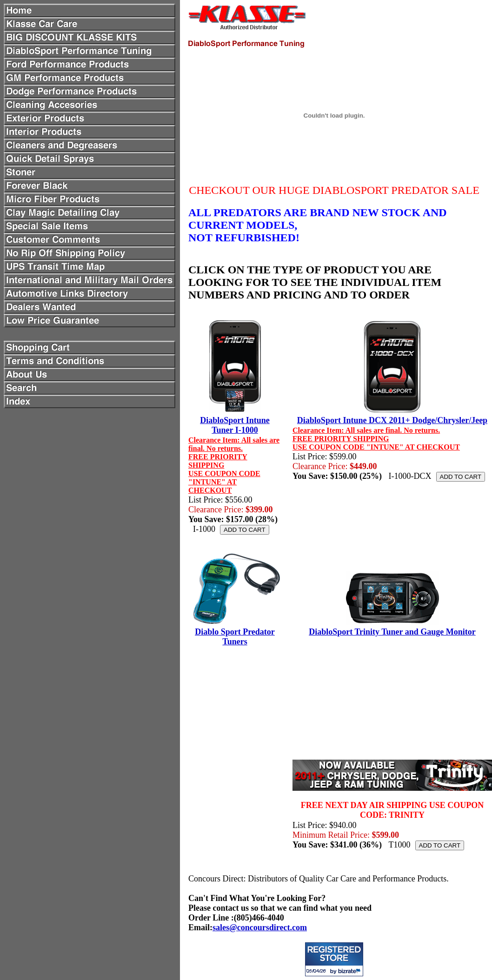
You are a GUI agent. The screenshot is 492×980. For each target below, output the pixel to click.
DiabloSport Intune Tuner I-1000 (235, 425)
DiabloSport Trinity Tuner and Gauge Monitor (392, 632)
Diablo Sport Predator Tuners (235, 637)
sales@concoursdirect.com (260, 927)
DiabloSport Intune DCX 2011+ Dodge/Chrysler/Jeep (392, 420)
